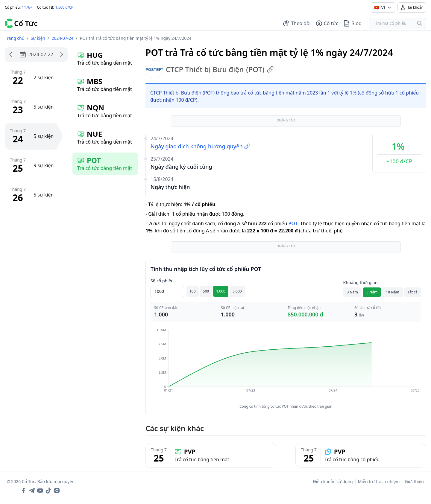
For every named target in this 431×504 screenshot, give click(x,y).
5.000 (237, 291)
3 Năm (352, 292)
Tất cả (413, 292)
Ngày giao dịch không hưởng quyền (200, 146)
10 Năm (392, 292)
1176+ (27, 7)
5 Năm (372, 292)
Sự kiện (38, 38)
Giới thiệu (414, 481)
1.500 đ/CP (65, 7)
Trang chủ (15, 38)
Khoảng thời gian (360, 283)
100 (193, 291)
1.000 (221, 291)
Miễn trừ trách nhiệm (379, 481)
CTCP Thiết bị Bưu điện (210, 69)
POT (293, 223)
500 (206, 291)
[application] (286, 364)
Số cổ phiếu (162, 281)
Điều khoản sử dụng (333, 481)
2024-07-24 (62, 38)
